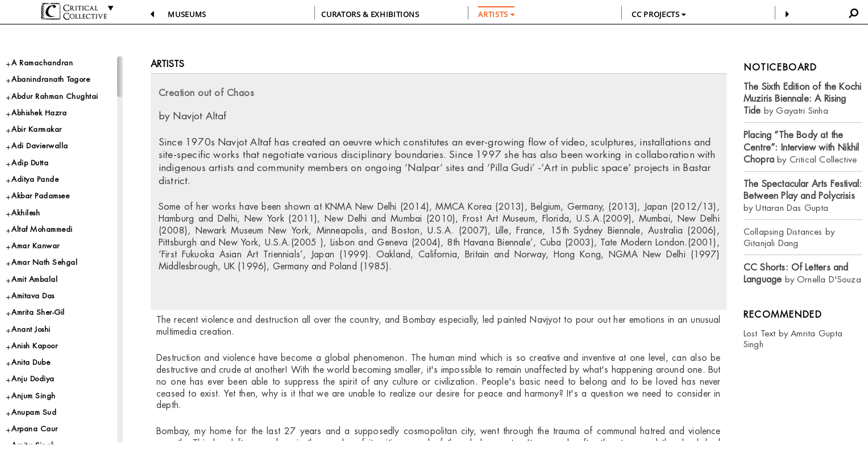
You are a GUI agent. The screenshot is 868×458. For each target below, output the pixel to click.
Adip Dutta (30, 163)
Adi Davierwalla (40, 146)
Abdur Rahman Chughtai (55, 96)
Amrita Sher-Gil (38, 312)
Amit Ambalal (34, 279)
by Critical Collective (801, 147)
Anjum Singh (34, 396)
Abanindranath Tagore (51, 79)
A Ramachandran (42, 63)
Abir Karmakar (37, 129)
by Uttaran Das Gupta (803, 196)
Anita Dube (31, 362)
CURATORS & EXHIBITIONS (370, 14)
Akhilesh (26, 213)
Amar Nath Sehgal (44, 262)
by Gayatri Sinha (802, 99)
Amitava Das (33, 296)
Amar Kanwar (36, 246)
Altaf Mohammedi (42, 229)
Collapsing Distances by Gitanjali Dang (789, 237)
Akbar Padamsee (40, 196)
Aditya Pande (35, 179)
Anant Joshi (31, 329)
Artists (167, 64)
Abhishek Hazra (39, 113)
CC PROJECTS (659, 14)
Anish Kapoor (34, 346)
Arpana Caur (35, 429)
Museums (187, 14)
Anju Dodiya (33, 379)
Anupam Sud (34, 412)
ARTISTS (496, 14)
